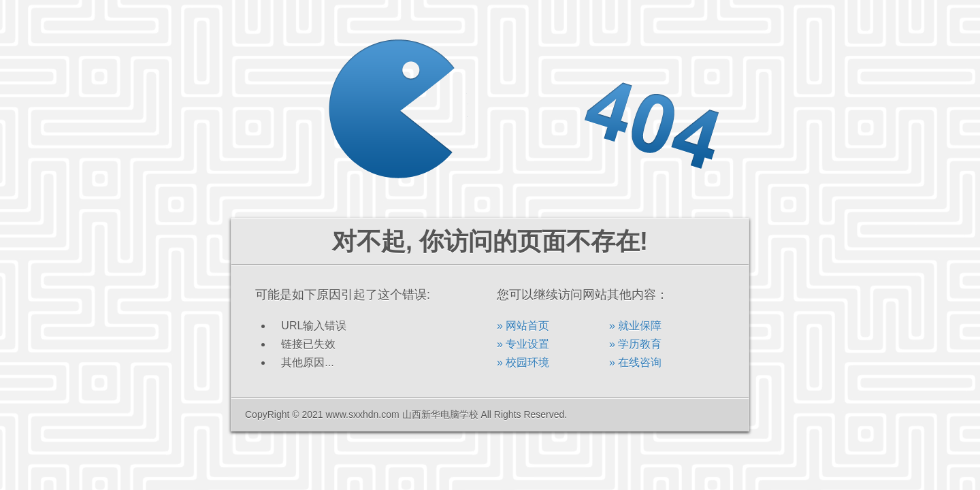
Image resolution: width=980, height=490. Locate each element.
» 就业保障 (635, 326)
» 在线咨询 (635, 362)
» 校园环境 (523, 362)
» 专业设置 (523, 344)
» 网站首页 (523, 326)
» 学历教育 (635, 344)
